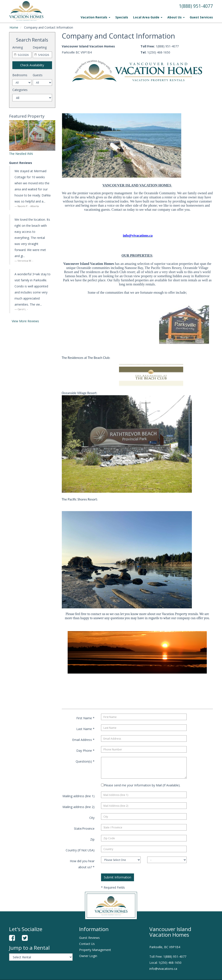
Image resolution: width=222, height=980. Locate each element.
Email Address (83, 740)
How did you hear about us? (82, 864)
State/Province (84, 829)
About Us (176, 17)
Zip (92, 839)
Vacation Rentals (95, 17)
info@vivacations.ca (163, 969)
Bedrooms (20, 75)
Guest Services (201, 17)
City (92, 818)
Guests (38, 75)
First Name (85, 718)
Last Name (85, 729)
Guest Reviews (89, 938)
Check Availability (32, 65)
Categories (20, 90)
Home (14, 27)
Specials (122, 17)
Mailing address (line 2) (78, 807)
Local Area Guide (148, 17)
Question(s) (85, 761)
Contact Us (87, 944)
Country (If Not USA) (80, 850)
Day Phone (85, 751)
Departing (40, 47)
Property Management (95, 950)
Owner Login (88, 956)
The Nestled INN (21, 154)
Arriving (18, 47)
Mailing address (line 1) (78, 796)
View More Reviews (25, 321)
